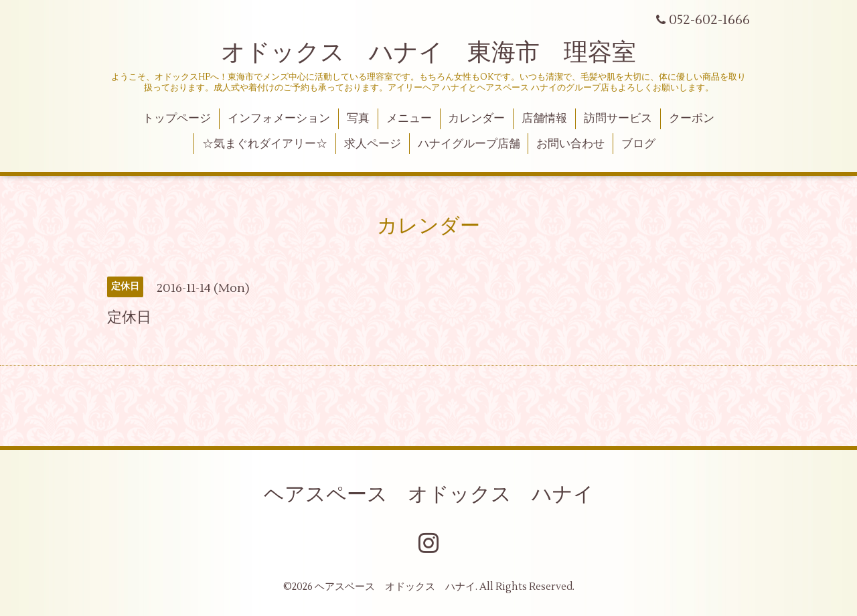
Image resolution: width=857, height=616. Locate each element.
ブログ (638, 144)
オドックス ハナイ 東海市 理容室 (428, 53)
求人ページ (373, 144)
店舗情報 (544, 119)
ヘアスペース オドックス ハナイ (429, 494)
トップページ (177, 119)
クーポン (692, 119)
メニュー (409, 119)
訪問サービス (618, 119)
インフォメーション (279, 119)
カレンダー (476, 119)
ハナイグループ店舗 (469, 144)
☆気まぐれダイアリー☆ (265, 144)
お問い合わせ (570, 144)
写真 (358, 119)
